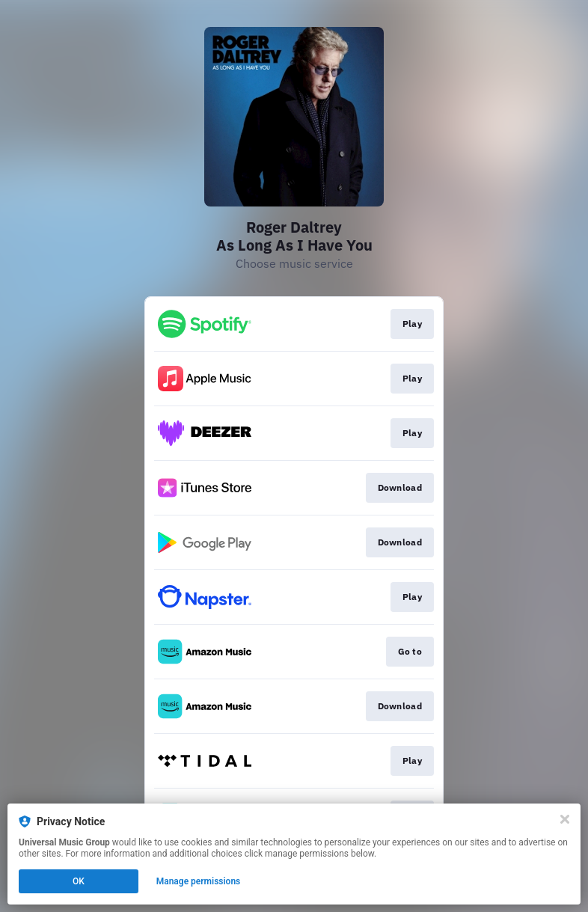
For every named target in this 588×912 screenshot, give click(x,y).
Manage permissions (199, 881)
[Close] (565, 819)
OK (79, 881)
